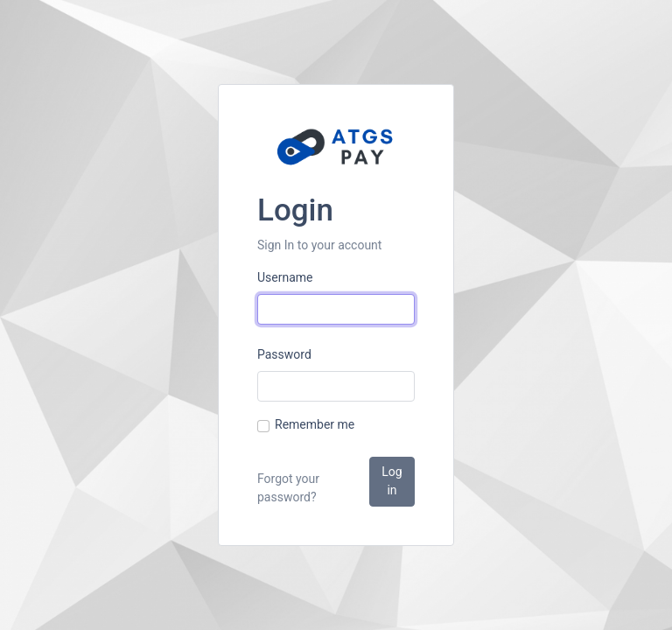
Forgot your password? (288, 488)
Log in (392, 481)
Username (285, 277)
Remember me (315, 424)
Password (284, 354)
